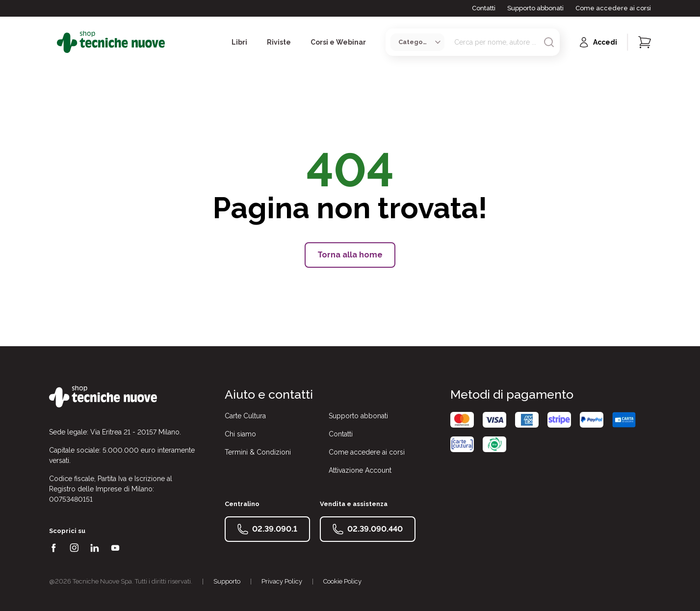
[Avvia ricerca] (549, 42)
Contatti (484, 8)
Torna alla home (350, 255)
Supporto (227, 581)
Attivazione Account (360, 470)
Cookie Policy (342, 581)
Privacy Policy (282, 581)
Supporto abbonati (535, 8)
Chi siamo (240, 434)
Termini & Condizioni (258, 452)
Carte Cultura (245, 416)
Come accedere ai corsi (613, 8)
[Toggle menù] (53, 42)
